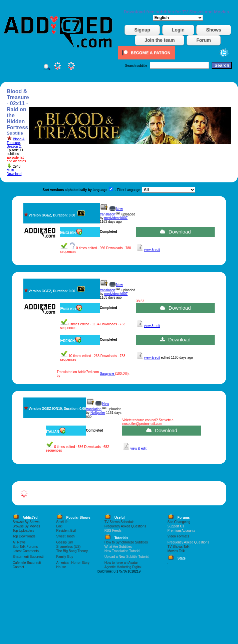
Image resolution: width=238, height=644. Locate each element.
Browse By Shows (26, 522)
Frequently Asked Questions (125, 526)
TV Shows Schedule (120, 522)
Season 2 (14, 146)
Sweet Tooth (66, 536)
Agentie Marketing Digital (123, 567)
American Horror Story (73, 563)
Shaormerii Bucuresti (28, 557)
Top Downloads (24, 536)
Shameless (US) (69, 547)
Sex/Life (62, 522)
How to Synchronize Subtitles (126, 542)
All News (19, 542)
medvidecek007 (116, 218)
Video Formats (178, 536)
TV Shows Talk (179, 547)
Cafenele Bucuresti (27, 563)
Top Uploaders (23, 531)
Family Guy (65, 557)
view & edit (152, 250)
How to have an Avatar (121, 563)
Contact (18, 567)
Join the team (160, 40)
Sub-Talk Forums (25, 547)
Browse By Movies (26, 526)
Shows (213, 30)
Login (178, 30)
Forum (204, 40)
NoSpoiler (98, 413)
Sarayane (107, 374)
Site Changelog (179, 522)
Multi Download (14, 172)
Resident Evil (66, 531)
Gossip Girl (65, 542)
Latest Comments (26, 551)
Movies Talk (176, 551)
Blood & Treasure (16, 141)
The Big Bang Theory (72, 551)
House (61, 567)
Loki (59, 526)
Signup (142, 30)
